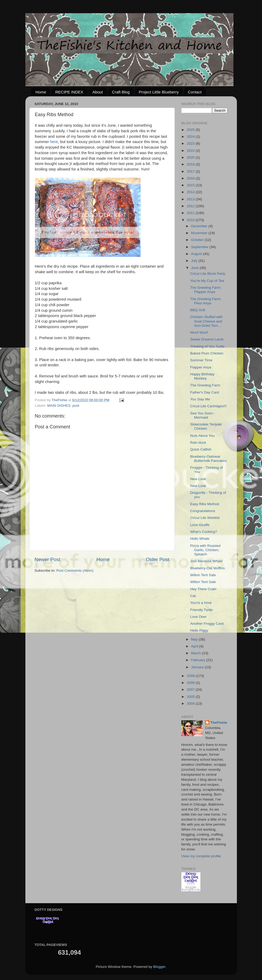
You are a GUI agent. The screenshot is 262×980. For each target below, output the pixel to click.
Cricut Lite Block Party (208, 274)
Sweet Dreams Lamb (207, 339)
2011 (191, 213)
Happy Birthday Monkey (202, 376)
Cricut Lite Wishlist (205, 518)
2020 (191, 157)
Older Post (157, 559)
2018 (191, 164)
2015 (191, 185)
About (98, 92)
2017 (191, 171)
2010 (191, 220)
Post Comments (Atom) (75, 571)
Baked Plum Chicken (207, 353)
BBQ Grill (197, 310)
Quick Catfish (201, 449)
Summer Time (201, 360)
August (197, 254)
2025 (191, 130)
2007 (191, 690)
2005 (191, 697)
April (195, 646)
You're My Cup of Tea (207, 281)
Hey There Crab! (203, 589)
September (200, 247)
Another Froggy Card (207, 624)
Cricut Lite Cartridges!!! (208, 406)
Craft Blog (121, 92)
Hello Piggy (199, 630)
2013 (191, 199)
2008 (191, 683)
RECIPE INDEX (69, 92)
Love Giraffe (200, 525)
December (200, 226)
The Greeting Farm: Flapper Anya (206, 290)
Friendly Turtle (201, 610)
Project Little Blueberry (159, 92)
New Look (198, 479)
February (199, 660)
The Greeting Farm (205, 385)
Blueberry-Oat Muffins (207, 568)
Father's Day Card (204, 392)
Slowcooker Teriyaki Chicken (206, 426)
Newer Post (48, 559)
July (195, 261)
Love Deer (198, 617)
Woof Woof (199, 332)
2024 (191, 137)
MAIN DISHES (59, 406)
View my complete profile (201, 856)
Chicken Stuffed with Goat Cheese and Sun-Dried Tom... (206, 321)
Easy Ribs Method (205, 504)
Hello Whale (200, 539)
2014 (191, 192)
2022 (191, 151)
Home (41, 92)
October (198, 240)
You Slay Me (200, 399)
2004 (191, 704)
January (198, 667)
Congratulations (203, 511)
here (54, 142)
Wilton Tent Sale (203, 575)
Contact (195, 92)
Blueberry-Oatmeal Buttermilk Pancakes (208, 459)
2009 (191, 676)
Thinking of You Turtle (207, 346)
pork (76, 406)
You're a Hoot (201, 603)
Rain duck (198, 442)
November (200, 233)
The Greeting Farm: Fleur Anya (206, 301)
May (195, 639)
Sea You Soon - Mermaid (203, 415)
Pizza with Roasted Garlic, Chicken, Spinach (205, 550)
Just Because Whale (206, 561)
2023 (191, 143)
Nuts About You (202, 436)
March (197, 653)
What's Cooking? (204, 532)
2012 (191, 206)
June (196, 268)
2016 (191, 178)
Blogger (159, 967)
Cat (193, 596)
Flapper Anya (201, 367)
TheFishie (219, 723)
